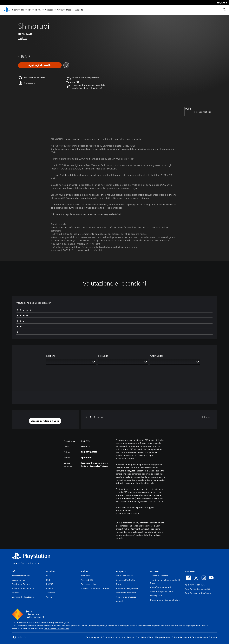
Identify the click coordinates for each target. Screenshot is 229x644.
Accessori (49, 10)
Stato (118, 584)
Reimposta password (126, 593)
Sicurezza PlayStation (126, 580)
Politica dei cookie (181, 637)
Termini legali (92, 637)
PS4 (30, 10)
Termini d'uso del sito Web (140, 637)
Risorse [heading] (154, 571)
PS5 (23, 10)
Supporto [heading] (121, 571)
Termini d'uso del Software (204, 637)
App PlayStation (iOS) (195, 585)
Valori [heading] (84, 571)
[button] (45, 421)
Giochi (15, 10)
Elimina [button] (206, 417)
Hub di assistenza (124, 576)
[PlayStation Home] (7, 10)
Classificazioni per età (161, 587)
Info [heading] (14, 571)
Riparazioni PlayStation (127, 588)
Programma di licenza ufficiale (165, 600)
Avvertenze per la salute (127, 514)
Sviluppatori (156, 596)
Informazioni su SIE (21, 576)
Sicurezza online (89, 584)
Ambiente (86, 576)
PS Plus (38, 10)
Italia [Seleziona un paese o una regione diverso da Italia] (19, 637)
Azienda (16, 593)
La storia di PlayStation (23, 597)
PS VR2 (50, 584)
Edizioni (51, 356)
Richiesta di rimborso (126, 597)
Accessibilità (87, 580)
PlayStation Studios (21, 584)
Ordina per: (156, 356)
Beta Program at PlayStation (198, 593)
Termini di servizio (159, 576)
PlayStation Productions (23, 588)
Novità (60, 10)
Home (15, 563)
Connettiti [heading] (191, 571)
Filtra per (103, 356)
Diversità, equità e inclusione (95, 588)
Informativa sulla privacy (113, 637)
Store (69, 10)
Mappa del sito (162, 637)
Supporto (79, 10)
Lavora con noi (19, 580)
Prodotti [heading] (51, 571)
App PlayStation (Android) (197, 589)
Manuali (119, 601)
